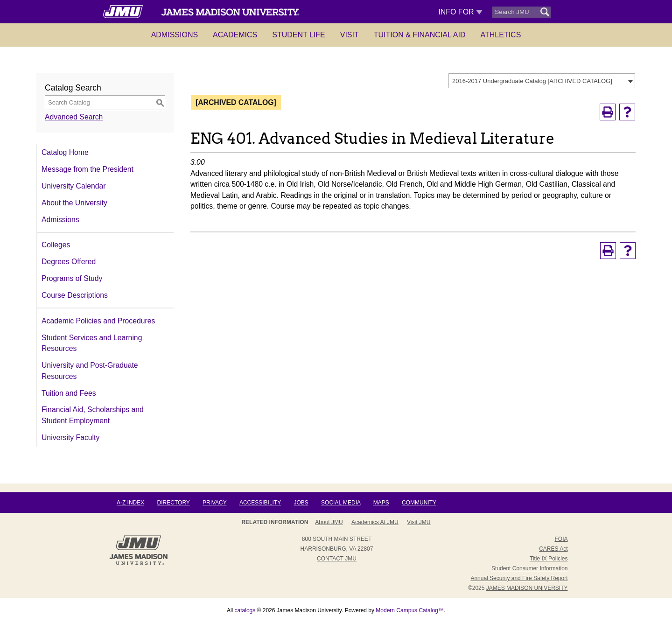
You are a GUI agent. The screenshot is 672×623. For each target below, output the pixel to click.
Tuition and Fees (69, 393)
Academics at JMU (375, 522)
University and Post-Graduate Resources (90, 371)
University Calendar (73, 186)
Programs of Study (72, 278)
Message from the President (87, 169)
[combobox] (542, 81)
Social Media (341, 503)
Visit (350, 35)
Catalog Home (65, 152)
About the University (74, 203)
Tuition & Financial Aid (420, 35)
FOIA (561, 539)
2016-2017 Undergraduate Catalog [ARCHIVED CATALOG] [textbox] (532, 81)
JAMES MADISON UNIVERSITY (527, 588)
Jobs (301, 503)
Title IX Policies (549, 559)
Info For (460, 12)
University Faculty (70, 437)
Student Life (299, 35)
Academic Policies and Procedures (98, 321)
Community (419, 503)
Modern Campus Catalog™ (409, 610)
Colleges (56, 245)
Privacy (215, 503)
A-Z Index (130, 503)
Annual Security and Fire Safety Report (519, 578)
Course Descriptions (75, 295)
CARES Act (553, 549)
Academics (235, 35)
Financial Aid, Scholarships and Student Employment (93, 415)
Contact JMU (337, 559)
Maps (381, 503)
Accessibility (260, 503)
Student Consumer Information (529, 568)
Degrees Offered (69, 262)
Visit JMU (419, 522)
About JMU (329, 522)
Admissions (175, 35)
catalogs (245, 610)
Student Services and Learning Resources (92, 343)
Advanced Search (74, 117)
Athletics (501, 35)
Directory (174, 503)
